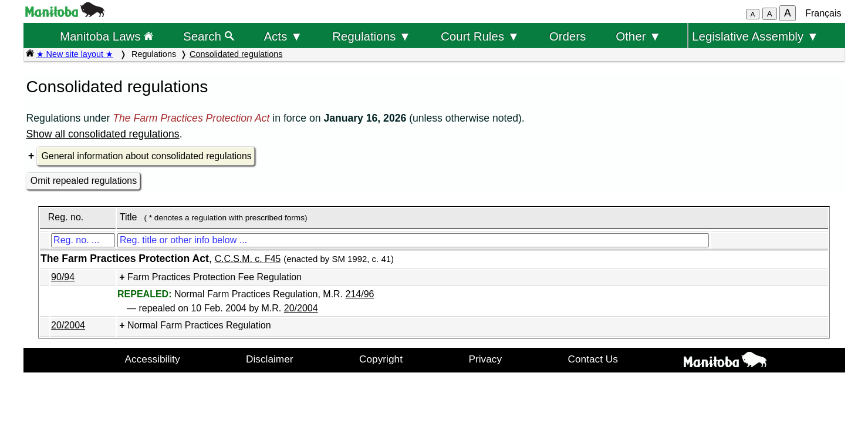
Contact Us (593, 359)
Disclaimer (270, 359)
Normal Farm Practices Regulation (199, 325)
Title (129, 217)
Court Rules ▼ (480, 36)
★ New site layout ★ (75, 54)
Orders (568, 36)
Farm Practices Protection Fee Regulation (215, 277)
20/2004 (301, 308)
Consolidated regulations (236, 54)
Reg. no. (66, 217)
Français (823, 13)
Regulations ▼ (371, 36)
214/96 (360, 294)
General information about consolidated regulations (147, 156)
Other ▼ (638, 36)
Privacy (485, 359)
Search (209, 36)
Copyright (381, 359)
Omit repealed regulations (84, 181)
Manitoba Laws (107, 36)
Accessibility (153, 359)
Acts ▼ (283, 36)
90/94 (63, 277)
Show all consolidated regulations (103, 134)
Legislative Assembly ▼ (755, 36)
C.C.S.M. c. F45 (248, 259)
